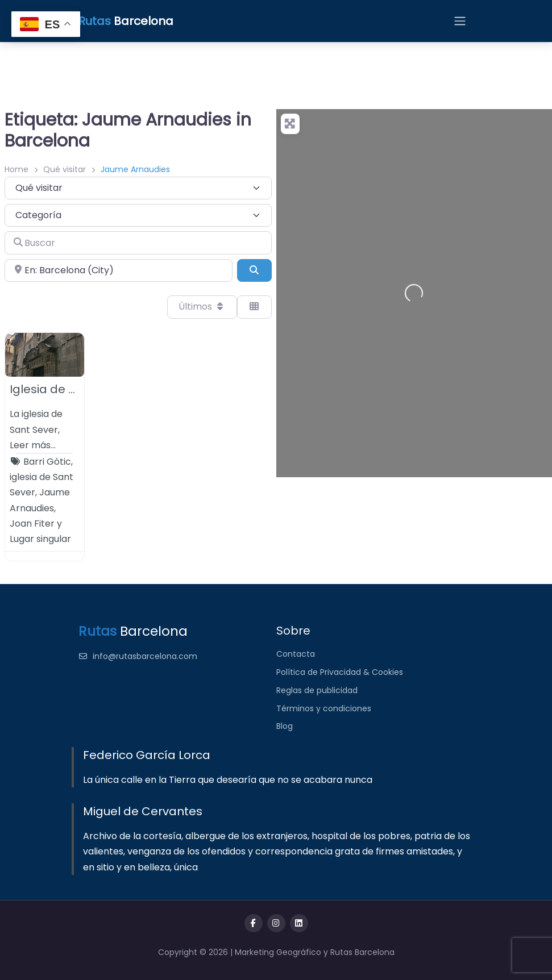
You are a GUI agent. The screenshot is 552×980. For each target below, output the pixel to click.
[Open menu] (460, 21)
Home (16, 169)
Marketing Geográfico (279, 952)
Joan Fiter (32, 524)
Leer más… (33, 445)
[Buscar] (138, 243)
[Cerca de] (119, 270)
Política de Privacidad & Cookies (340, 672)
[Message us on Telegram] (299, 923)
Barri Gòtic (47, 462)
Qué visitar (65, 169)
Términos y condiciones (324, 708)
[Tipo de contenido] (138, 188)
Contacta (296, 654)
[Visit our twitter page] (276, 923)
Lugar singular (40, 539)
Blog (285, 726)
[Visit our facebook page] (254, 923)
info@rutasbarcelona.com (138, 656)
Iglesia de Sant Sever (70, 389)
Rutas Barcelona (362, 952)
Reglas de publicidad (317, 690)
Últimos (202, 306)
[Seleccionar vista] (254, 307)
